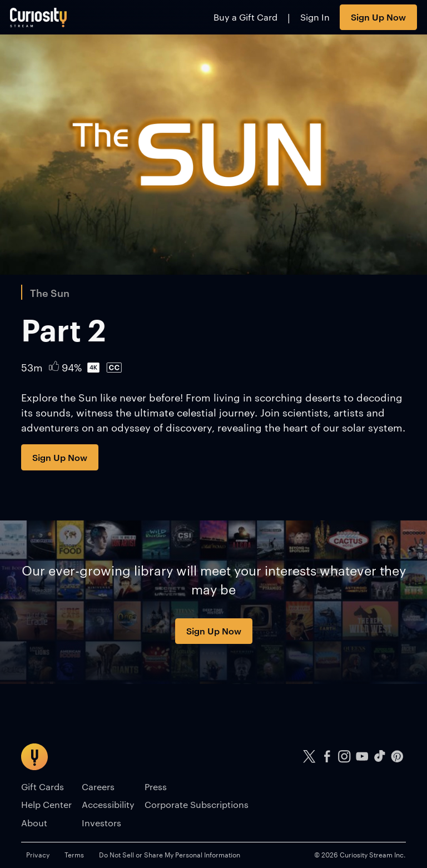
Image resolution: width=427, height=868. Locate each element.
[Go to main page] (39, 17)
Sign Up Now (378, 17)
